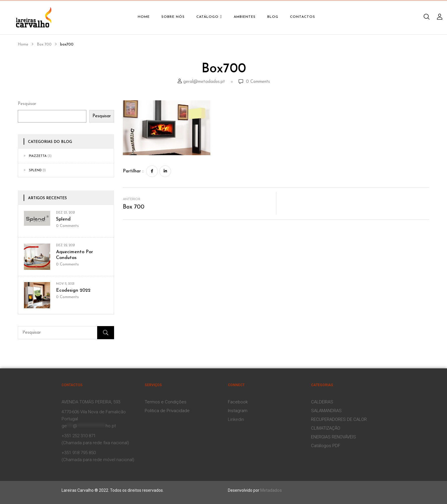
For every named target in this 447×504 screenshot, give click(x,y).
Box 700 (44, 44)
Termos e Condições (166, 402)
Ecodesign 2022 (73, 290)
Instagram (238, 411)
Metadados (271, 490)
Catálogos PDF (326, 446)
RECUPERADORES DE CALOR (339, 419)
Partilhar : (133, 171)
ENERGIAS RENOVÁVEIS (333, 437)
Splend (35, 170)
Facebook (238, 402)
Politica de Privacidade (167, 411)
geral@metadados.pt (204, 82)
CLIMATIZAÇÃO (326, 428)
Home (23, 44)
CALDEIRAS (322, 402)
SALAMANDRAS (326, 411)
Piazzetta (38, 156)
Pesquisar (27, 104)
